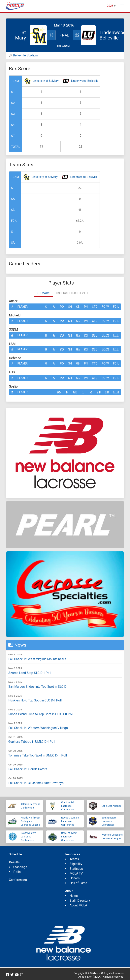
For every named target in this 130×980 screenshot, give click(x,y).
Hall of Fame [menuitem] (78, 883)
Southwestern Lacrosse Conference (29, 837)
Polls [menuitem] (17, 872)
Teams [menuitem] (74, 859)
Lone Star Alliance (112, 806)
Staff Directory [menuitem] (80, 901)
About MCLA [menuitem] (78, 905)
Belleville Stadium (25, 55)
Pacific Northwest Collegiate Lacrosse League (31, 821)
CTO (95, 307)
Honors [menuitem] (75, 878)
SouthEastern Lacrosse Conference (109, 821)
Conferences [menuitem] (18, 880)
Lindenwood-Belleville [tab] (72, 293)
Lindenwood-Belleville (85, 81)
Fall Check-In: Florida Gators (28, 769)
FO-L (116, 307)
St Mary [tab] (44, 293)
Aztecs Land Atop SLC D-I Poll (30, 673)
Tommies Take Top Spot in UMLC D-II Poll (38, 755)
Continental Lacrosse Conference (68, 806)
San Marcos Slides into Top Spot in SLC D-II (39, 687)
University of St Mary (46, 81)
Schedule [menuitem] (15, 854)
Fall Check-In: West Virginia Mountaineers (37, 659)
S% (13, 243)
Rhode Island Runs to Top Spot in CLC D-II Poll (41, 714)
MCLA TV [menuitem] (76, 873)
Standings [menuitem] (20, 867)
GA (13, 199)
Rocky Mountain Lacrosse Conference (70, 821)
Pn (86, 307)
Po (62, 307)
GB (13, 210)
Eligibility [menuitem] (76, 864)
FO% (14, 221)
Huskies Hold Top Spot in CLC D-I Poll (35, 700)
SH (70, 307)
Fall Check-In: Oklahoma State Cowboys (36, 783)
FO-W (105, 307)
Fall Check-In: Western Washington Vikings (38, 728)
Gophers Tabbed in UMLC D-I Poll (32, 742)
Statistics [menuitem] (76, 869)
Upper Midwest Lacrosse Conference (69, 837)
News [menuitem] (74, 896)
